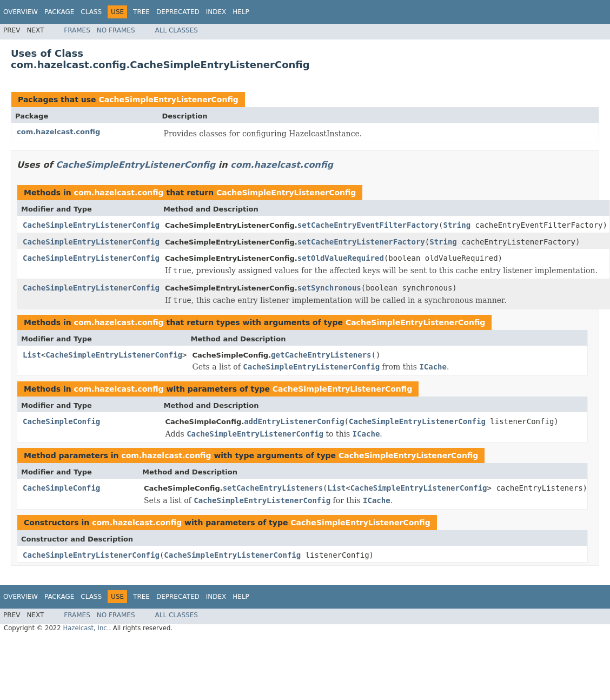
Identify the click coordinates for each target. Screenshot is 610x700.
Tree (141, 12)
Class (91, 12)
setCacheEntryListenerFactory (361, 242)
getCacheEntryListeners (321, 355)
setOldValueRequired (341, 258)
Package (59, 12)
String (457, 225)
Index (216, 12)
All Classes (177, 30)
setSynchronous (329, 288)
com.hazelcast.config (58, 132)
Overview (21, 12)
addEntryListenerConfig (294, 421)
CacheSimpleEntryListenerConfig (168, 100)
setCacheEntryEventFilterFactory (368, 225)
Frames (77, 30)
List (32, 355)
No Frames (116, 30)
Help (241, 12)
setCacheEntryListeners (273, 488)
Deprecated (178, 12)
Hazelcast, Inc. (86, 628)
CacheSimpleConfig (61, 421)
